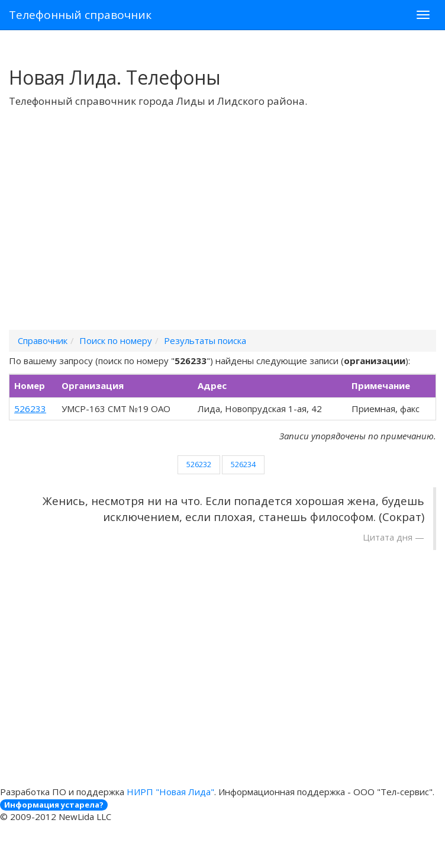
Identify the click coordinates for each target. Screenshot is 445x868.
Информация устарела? (54, 805)
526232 (199, 464)
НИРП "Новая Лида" (170, 792)
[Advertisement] (222, 234)
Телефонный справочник (80, 15)
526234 (243, 464)
